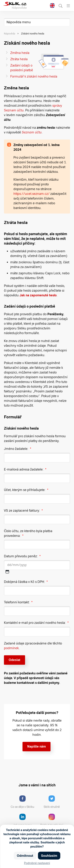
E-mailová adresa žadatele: (25, 469)
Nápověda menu (19, 22)
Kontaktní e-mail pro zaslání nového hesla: (36, 623)
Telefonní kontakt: (18, 602)
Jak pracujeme (25, 820)
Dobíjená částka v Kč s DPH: (26, 582)
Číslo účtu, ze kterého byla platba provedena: (28, 533)
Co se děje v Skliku (24, 802)
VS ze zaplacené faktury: (23, 511)
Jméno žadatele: (18, 449)
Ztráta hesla (19, 59)
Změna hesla (20, 53)
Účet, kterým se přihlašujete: (26, 490)
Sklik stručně (55, 802)
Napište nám (37, 746)
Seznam (28, 132)
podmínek (11, 648)
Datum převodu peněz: (22, 556)
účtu (38, 132)
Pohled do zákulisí (53, 820)
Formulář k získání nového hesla (34, 76)
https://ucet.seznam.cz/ (31, 194)
